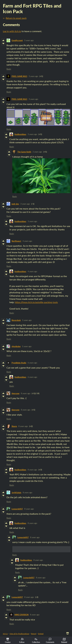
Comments (50, 641)
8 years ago (26, 393)
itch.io (5, 634)
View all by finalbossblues (19, 634)
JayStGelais (16, 493)
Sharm (14, 426)
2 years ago (37, 152)
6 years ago (32, 363)
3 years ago (29, 40)
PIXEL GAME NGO (19, 76)
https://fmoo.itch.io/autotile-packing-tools (36, 302)
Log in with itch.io (12, 31)
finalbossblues (20, 134)
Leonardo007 (17, 509)
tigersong (16, 393)
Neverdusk (16, 320)
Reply (9, 69)
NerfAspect (16, 241)
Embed (41, 634)
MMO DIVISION (22, 615)
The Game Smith (24, 152)
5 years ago (27, 320)
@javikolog (16, 346)
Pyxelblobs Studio (19, 363)
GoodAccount (17, 40)
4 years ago (27, 241)
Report (34, 634)
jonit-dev (15, 204)
